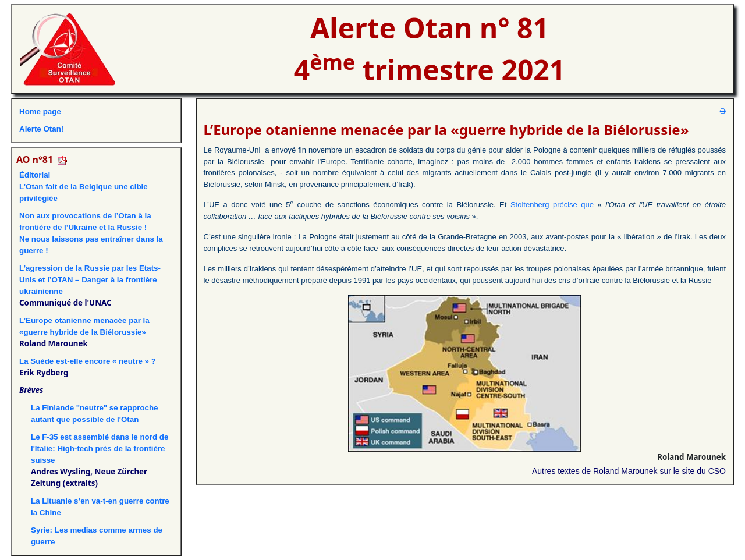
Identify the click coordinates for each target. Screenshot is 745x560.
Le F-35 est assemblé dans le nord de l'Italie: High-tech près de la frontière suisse (100, 449)
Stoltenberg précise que (552, 205)
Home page (40, 111)
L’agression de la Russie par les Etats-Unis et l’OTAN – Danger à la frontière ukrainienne (90, 280)
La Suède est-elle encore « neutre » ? (88, 361)
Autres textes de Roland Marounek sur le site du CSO (629, 471)
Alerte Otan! (41, 129)
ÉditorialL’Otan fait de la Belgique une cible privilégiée (84, 187)
